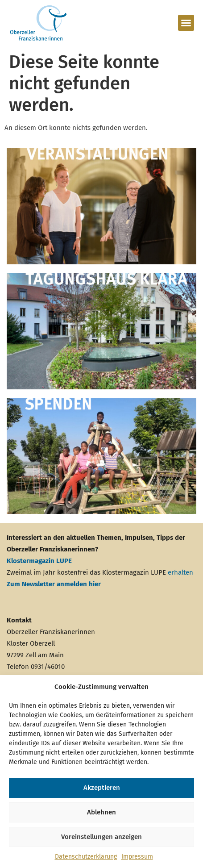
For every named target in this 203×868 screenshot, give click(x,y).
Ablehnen (101, 812)
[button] (186, 23)
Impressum (137, 857)
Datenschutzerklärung (86, 857)
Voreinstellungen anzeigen (101, 837)
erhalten (180, 572)
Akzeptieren (102, 788)
